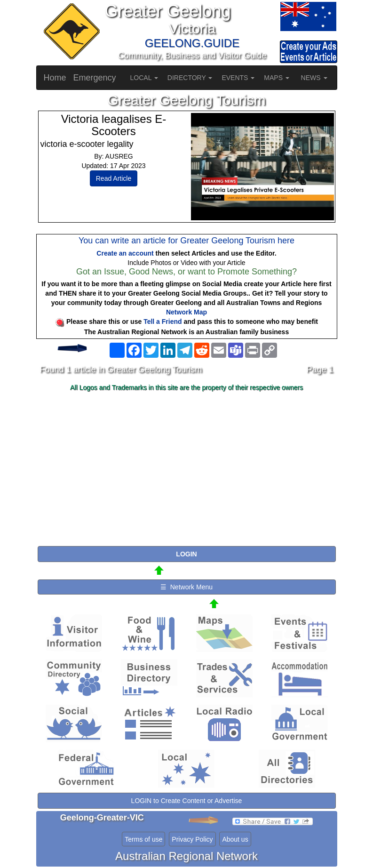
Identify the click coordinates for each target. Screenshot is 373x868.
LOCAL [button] (144, 78)
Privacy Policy (192, 839)
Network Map (186, 312)
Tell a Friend (163, 321)
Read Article (114, 178)
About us (235, 839)
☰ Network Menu (186, 587)
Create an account (125, 253)
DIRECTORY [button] (190, 78)
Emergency (95, 78)
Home (55, 78)
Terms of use (143, 839)
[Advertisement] (187, 469)
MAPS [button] (277, 78)
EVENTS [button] (238, 78)
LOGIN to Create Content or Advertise (187, 801)
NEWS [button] (314, 78)
